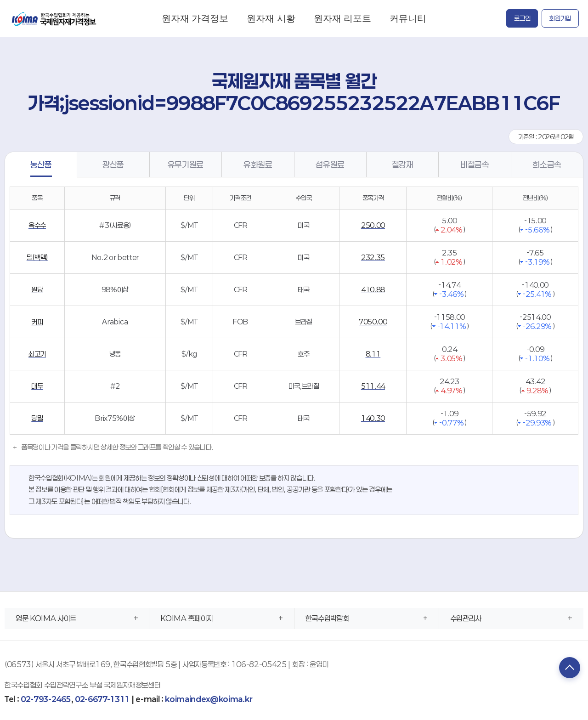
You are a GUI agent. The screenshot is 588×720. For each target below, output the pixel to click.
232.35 (373, 257)
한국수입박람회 (328, 618)
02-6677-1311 (102, 699)
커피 (37, 322)
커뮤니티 (408, 18)
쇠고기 (37, 354)
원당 (37, 289)
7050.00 (373, 322)
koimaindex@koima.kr (209, 699)
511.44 (373, 386)
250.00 (373, 225)
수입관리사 (466, 618)
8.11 (373, 354)
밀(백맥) (37, 257)
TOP (567, 669)
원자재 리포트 (342, 18)
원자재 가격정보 (195, 18)
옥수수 (37, 225)
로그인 (522, 18)
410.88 (373, 289)
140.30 (373, 418)
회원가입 (560, 18)
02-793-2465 (46, 699)
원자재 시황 (271, 18)
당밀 (37, 418)
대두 (37, 386)
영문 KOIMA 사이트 (46, 618)
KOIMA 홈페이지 (187, 618)
